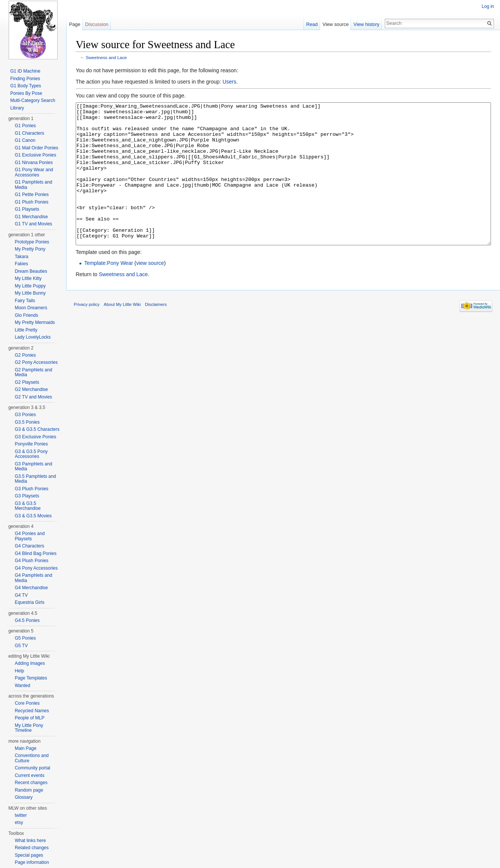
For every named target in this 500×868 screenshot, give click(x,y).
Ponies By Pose (26, 93)
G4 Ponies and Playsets (30, 536)
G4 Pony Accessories (36, 568)
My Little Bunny (30, 293)
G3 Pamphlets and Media (33, 467)
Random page (29, 790)
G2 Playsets (27, 382)
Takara (21, 257)
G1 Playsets (27, 209)
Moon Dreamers (31, 308)
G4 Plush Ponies (31, 561)
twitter (21, 815)
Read (312, 24)
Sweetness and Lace (106, 57)
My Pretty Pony (30, 249)
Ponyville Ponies (31, 444)
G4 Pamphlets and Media (33, 578)
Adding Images (30, 663)
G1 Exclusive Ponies (35, 155)
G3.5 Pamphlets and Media (35, 479)
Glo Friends (26, 315)
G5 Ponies (25, 638)
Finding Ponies (25, 79)
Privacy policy (87, 333)
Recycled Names (32, 711)
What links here (30, 841)
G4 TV (21, 595)
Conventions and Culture (32, 758)
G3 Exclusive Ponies (35, 437)
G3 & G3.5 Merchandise (28, 506)
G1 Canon (25, 140)
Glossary (24, 797)
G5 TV (21, 646)
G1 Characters (29, 133)
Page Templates (31, 678)
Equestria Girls (30, 602)
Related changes (32, 848)
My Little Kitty (28, 278)
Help (19, 671)
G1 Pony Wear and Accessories (34, 172)
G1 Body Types (26, 86)
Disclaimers (156, 333)
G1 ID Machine (25, 71)
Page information (32, 862)
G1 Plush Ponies (31, 202)
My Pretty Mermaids (35, 322)
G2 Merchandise (31, 389)
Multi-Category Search (33, 100)
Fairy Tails (25, 301)
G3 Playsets (27, 496)
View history (367, 24)
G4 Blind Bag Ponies (36, 553)
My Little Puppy (30, 286)
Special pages (29, 855)
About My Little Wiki (122, 333)
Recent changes (31, 783)
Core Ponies (27, 703)
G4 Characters (29, 546)
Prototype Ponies (32, 242)
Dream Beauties (31, 271)
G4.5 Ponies (27, 620)
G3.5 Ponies (27, 422)
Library (17, 108)
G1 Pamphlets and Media (33, 185)
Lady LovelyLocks (33, 337)
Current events (30, 775)
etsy (19, 822)
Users (229, 82)
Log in (488, 6)
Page (75, 24)
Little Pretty (26, 330)
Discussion (97, 24)
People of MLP (30, 718)
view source (150, 291)
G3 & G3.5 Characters (37, 429)
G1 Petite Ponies (32, 195)
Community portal (32, 768)
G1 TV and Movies (33, 224)
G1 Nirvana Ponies (34, 163)
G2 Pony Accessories (36, 362)
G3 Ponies (25, 415)
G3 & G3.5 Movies (33, 516)
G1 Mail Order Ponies (36, 148)
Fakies (21, 264)
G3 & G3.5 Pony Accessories (31, 454)
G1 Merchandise (31, 217)
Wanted (22, 686)
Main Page (25, 748)
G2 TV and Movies (33, 397)
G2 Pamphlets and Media (33, 372)
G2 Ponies (25, 355)
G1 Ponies (25, 126)
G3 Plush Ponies (31, 489)
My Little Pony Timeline (29, 728)
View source (336, 24)
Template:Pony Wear (108, 291)
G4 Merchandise (31, 588)
